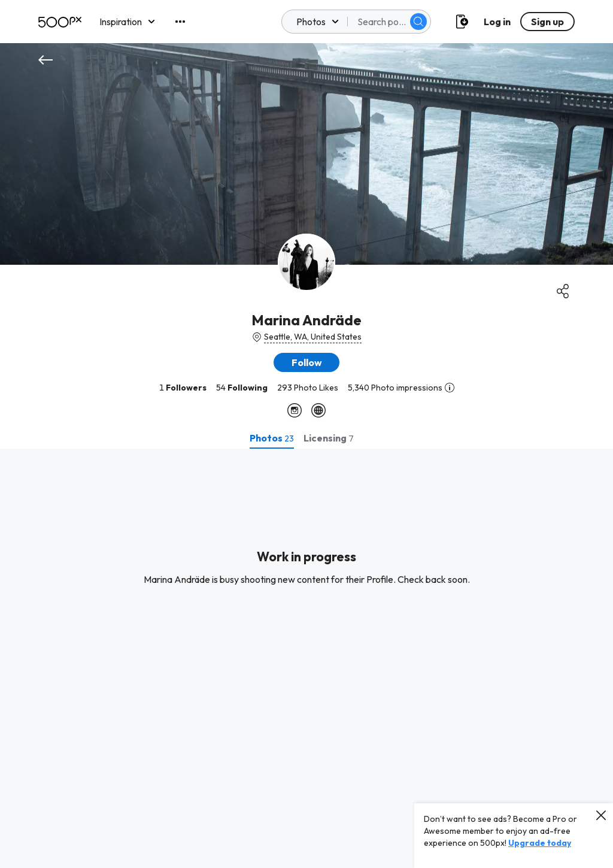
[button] (306, 362)
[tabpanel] (306, 658)
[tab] (272, 438)
